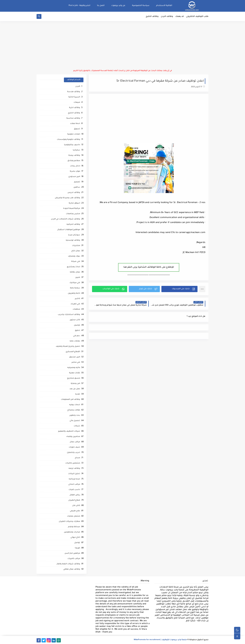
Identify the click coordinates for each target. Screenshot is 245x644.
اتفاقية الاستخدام (164, 6)
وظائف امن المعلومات (70, 400)
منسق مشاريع (74, 378)
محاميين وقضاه (73, 437)
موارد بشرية (75, 171)
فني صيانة (76, 262)
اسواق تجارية (74, 203)
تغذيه (78, 394)
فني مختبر (76, 362)
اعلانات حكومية (74, 134)
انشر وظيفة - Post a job (79, 6)
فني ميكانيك (75, 283)
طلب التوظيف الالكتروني (197, 17)
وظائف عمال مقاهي (72, 569)
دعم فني (77, 336)
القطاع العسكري (73, 352)
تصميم (77, 182)
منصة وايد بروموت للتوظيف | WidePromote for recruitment (160, 640)
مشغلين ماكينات (73, 463)
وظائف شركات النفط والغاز (68, 564)
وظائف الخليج (152, 17)
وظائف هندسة (74, 92)
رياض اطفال (75, 495)
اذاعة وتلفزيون (74, 293)
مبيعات (77, 102)
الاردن (78, 87)
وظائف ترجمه (74, 469)
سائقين (77, 187)
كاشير (77, 299)
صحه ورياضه (74, 479)
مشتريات (76, 246)
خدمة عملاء (75, 124)
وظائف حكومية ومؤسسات (68, 140)
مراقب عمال (75, 442)
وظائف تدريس (74, 193)
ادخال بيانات (75, 166)
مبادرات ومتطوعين (72, 532)
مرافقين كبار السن (72, 553)
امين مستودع (74, 177)
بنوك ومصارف (74, 256)
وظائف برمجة (74, 155)
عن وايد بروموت (118, 6)
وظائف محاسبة (73, 118)
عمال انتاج (76, 251)
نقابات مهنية (75, 373)
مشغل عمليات (74, 516)
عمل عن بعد (75, 389)
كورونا (77, 548)
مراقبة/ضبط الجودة (72, 209)
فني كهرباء (75, 304)
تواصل (77, 543)
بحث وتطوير (75, 415)
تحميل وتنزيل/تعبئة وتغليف (68, 346)
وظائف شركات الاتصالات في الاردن (65, 219)
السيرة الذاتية (74, 97)
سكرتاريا (76, 150)
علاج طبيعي (75, 511)
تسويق (77, 129)
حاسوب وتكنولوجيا (72, 145)
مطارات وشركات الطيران (69, 522)
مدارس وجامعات (73, 214)
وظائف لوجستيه (73, 240)
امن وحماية (75, 384)
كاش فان (76, 506)
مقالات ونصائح (74, 410)
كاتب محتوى (75, 320)
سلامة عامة (75, 288)
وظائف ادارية (75, 108)
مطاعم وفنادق (74, 161)
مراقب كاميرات (74, 559)
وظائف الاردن (167, 17)
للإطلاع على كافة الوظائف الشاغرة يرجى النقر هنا (149, 267)
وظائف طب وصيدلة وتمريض (67, 198)
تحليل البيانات (74, 474)
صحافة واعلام (74, 527)
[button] (179, 289)
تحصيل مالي (75, 421)
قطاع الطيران (74, 500)
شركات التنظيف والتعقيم (69, 431)
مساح (77, 458)
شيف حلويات (74, 447)
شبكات (77, 426)
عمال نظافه (75, 272)
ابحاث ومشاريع (73, 267)
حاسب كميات (74, 490)
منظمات (76, 309)
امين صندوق (75, 357)
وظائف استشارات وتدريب (69, 315)
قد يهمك (180, 17)
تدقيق (77, 331)
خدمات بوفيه (75, 405)
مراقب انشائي (74, 484)
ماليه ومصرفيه (74, 368)
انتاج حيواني (75, 537)
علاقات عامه (75, 341)
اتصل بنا (101, 6)
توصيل (77, 325)
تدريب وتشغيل (73, 453)
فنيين (78, 278)
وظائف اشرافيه (73, 224)
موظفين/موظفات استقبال (69, 230)
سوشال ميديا (74, 235)
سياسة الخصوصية (141, 6)
